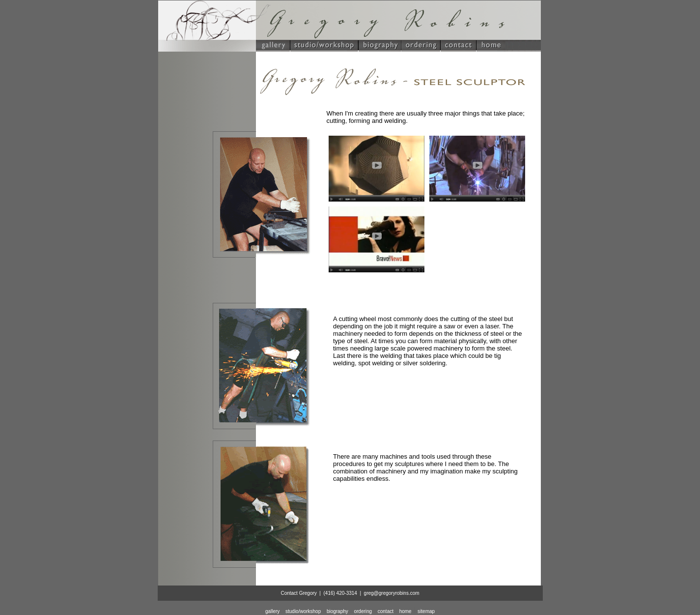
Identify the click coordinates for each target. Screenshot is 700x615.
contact (386, 611)
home (406, 611)
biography (337, 611)
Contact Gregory (298, 593)
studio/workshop (303, 611)
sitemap (426, 611)
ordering (363, 611)
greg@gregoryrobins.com (392, 593)
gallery (272, 611)
